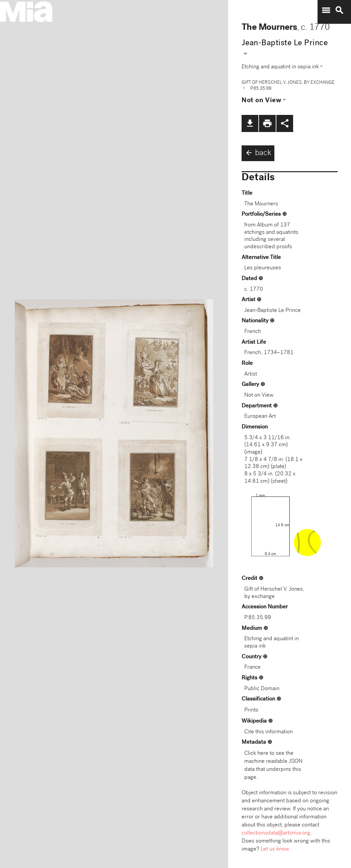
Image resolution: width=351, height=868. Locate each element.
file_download (250, 123)
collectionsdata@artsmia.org (276, 833)
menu (326, 10)
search (339, 10)
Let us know (275, 849)
